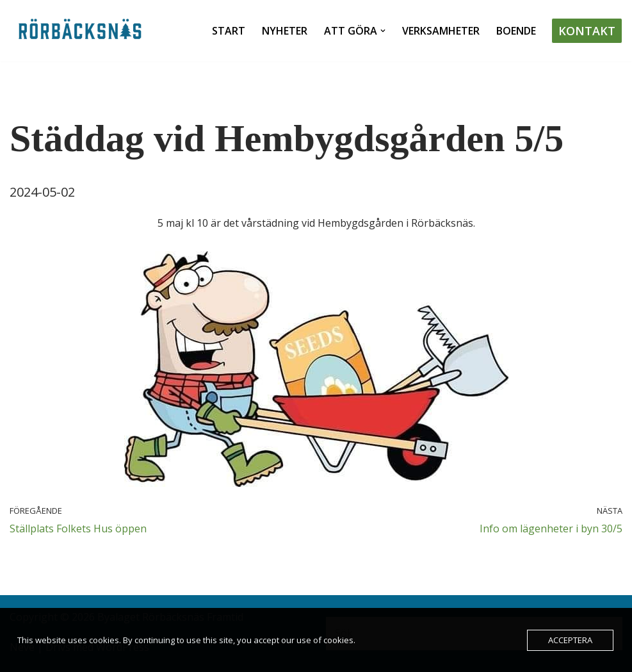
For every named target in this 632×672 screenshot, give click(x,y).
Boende (516, 31)
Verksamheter (441, 31)
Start (229, 31)
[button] (383, 31)
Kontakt (587, 31)
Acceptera (570, 640)
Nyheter (285, 31)
